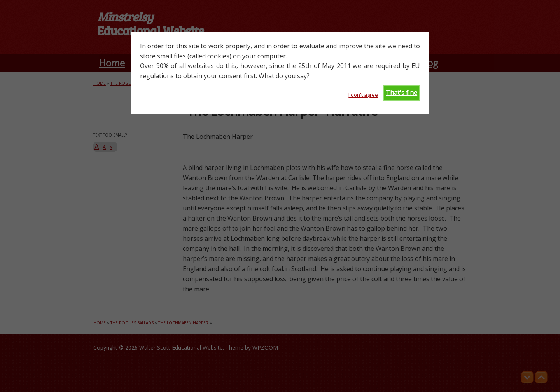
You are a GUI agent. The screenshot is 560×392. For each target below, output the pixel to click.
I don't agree (363, 95)
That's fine (402, 93)
